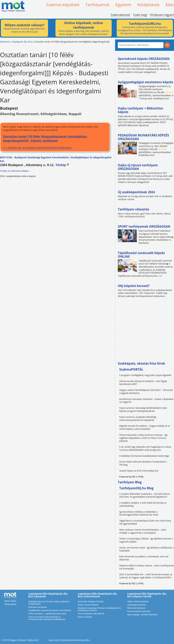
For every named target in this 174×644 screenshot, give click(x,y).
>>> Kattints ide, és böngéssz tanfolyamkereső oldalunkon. (55, 142)
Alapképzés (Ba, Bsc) (22, 42)
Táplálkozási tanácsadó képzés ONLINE (141, 255)
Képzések (5, 42)
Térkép (62, 165)
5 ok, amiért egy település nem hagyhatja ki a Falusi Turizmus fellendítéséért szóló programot (145, 448)
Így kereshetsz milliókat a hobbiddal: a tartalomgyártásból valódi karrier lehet (139, 513)
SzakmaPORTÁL (131, 369)
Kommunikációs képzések (139, 611)
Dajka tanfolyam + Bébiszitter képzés (141, 110)
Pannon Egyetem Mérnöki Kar (91, 614)
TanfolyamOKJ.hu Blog (136, 488)
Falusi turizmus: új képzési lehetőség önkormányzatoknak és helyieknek (138, 419)
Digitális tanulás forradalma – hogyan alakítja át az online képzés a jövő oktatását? (145, 427)
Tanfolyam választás (133, 209)
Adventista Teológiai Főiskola (91, 601)
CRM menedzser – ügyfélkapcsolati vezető (47, 614)
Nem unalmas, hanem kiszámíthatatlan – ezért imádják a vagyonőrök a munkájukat (143, 531)
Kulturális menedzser (38, 607)
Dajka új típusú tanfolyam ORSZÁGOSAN (138, 167)
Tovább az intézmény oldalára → (16, 171)
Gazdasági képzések (136, 605)
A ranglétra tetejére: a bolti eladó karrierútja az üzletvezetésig (143, 504)
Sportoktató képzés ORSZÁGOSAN (144, 59)
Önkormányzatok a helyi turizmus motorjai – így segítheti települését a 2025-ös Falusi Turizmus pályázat (143, 438)
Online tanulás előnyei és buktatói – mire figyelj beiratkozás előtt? (143, 383)
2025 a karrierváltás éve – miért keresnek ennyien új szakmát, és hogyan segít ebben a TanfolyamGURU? (146, 576)
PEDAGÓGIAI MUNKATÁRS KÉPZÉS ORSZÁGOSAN (143, 137)
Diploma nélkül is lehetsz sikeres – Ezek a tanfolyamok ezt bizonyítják (147, 567)
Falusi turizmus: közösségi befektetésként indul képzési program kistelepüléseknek (143, 409)
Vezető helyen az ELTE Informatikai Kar (139, 471)
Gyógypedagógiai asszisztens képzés (145, 82)
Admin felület (10, 601)
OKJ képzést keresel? (134, 286)
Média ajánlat (10, 604)
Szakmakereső (120, 15)
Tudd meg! (140, 15)
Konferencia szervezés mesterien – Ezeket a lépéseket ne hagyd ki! (146, 401)
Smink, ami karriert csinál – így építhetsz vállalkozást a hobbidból (146, 549)
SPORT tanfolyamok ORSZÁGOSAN (144, 226)
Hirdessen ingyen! (162, 15)
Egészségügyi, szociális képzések (142, 615)
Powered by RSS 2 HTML (131, 477)
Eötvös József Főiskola (88, 605)
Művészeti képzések (136, 608)
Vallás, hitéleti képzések (138, 601)
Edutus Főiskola (85, 617)
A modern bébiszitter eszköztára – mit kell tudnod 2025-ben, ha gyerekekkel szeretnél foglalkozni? (144, 495)
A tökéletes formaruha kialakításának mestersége (144, 456)
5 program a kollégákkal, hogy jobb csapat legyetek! (145, 375)
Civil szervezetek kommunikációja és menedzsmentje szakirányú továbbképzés (47, 618)
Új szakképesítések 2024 (136, 192)
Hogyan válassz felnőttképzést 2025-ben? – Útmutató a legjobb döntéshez (146, 392)
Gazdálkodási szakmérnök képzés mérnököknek (50, 610)
